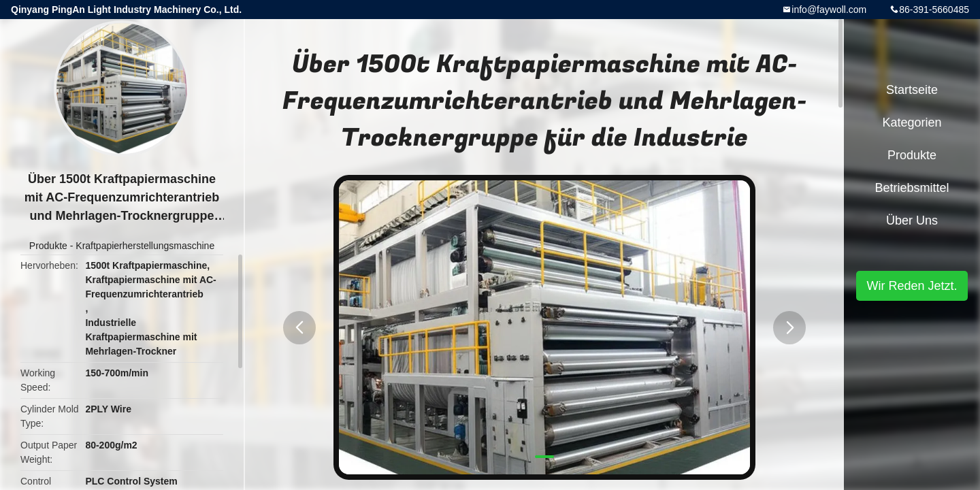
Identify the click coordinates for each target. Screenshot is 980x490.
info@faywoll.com (829, 10)
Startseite (912, 90)
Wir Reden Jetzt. (912, 286)
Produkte (48, 246)
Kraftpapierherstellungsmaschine (145, 246)
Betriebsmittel (912, 188)
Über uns (912, 220)
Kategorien (912, 122)
